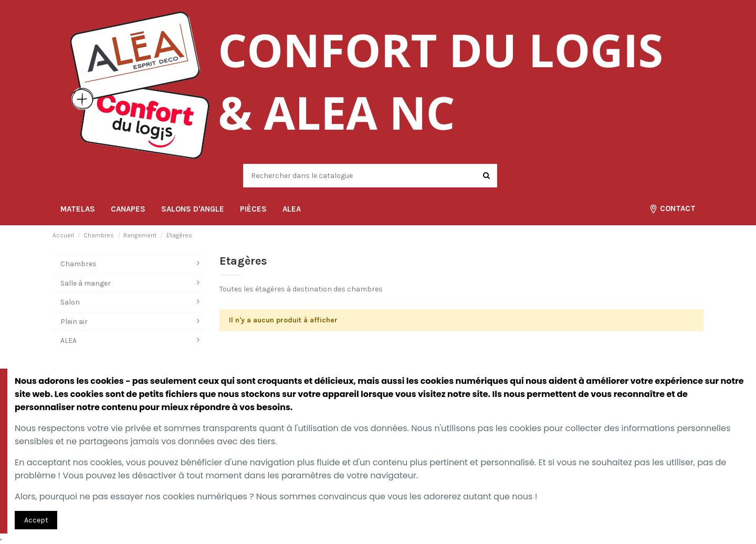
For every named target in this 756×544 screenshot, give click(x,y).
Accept (36, 520)
